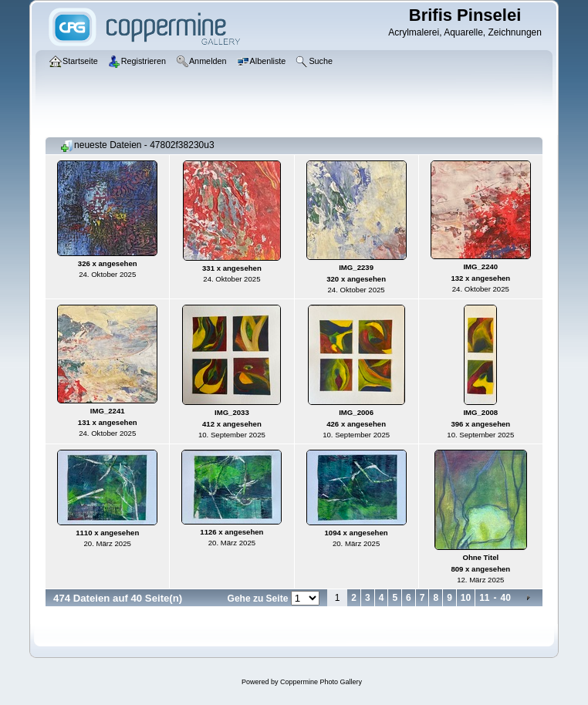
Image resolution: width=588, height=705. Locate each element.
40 (506, 598)
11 (484, 598)
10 (466, 598)
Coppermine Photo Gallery (321, 682)
